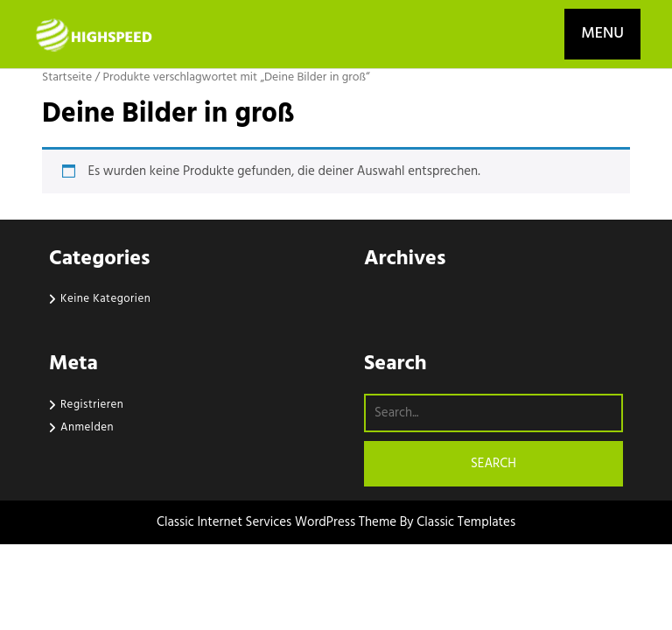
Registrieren (92, 405)
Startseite (67, 77)
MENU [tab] (602, 34)
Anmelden (87, 427)
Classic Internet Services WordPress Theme (278, 522)
